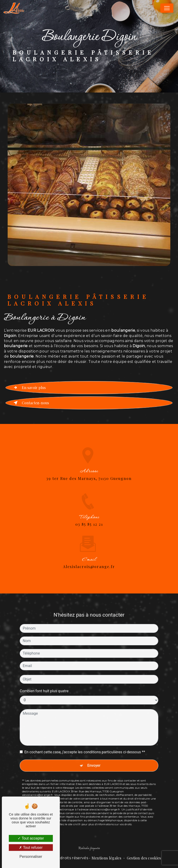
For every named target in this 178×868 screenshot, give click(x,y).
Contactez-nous (30, 403)
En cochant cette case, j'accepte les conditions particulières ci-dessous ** (85, 747)
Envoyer (94, 760)
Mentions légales (106, 858)
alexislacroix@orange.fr (89, 561)
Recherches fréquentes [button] (89, 848)
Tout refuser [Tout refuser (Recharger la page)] (31, 848)
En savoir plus (29, 388)
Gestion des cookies (144, 858)
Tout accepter (31, 838)
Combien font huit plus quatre (44, 686)
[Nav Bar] (167, 8)
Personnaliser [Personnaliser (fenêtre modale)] (31, 857)
